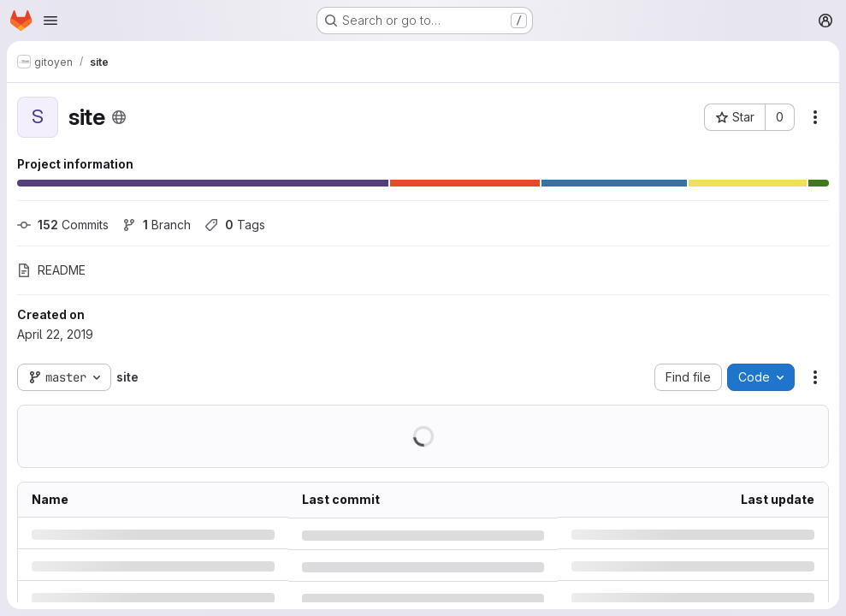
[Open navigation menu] (50, 21)
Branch (157, 225)
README (51, 270)
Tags (235, 225)
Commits (63, 225)
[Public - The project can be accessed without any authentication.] (119, 117)
